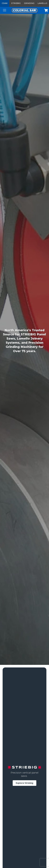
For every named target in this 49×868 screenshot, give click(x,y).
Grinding (29, 3)
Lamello (42, 3)
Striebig (16, 3)
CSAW (5, 3)
